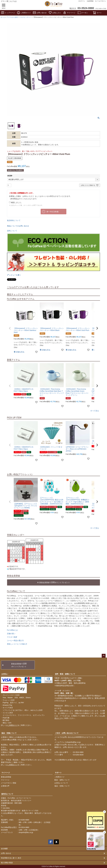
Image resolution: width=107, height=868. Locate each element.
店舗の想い (11, 634)
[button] (10, 328)
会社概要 (4, 849)
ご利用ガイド (24, 13)
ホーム (3, 17)
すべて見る (95, 411)
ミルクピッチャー (25, 17)
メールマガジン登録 (9, 783)
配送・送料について (62, 780)
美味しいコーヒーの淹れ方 (17, 644)
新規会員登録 (6, 777)
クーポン (83, 13)
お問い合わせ (40, 13)
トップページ (8, 13)
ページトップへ (104, 656)
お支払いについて (61, 783)
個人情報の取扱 (7, 863)
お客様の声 (5, 786)
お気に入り (55, 13)
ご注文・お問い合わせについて (67, 733)
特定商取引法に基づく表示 (11, 858)
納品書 (10, 176)
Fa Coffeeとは (12, 630)
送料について (12, 231)
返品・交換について (9, 733)
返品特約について (14, 220)
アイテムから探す (12, 17)
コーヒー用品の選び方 (15, 641)
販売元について (7, 794)
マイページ (69, 13)
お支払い (5, 674)
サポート (58, 773)
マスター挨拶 (12, 637)
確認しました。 (16, 202)
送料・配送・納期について (65, 674)
